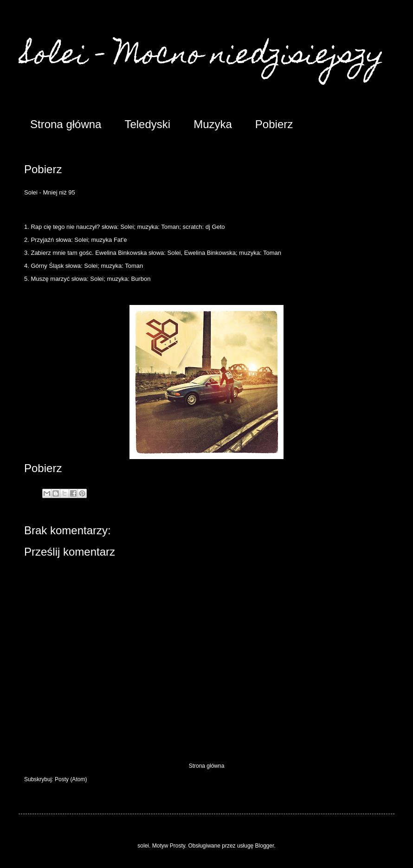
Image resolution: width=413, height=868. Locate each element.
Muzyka (213, 124)
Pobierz (274, 124)
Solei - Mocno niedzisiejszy (201, 57)
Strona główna (66, 124)
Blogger (265, 846)
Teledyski (147, 124)
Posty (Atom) (71, 779)
